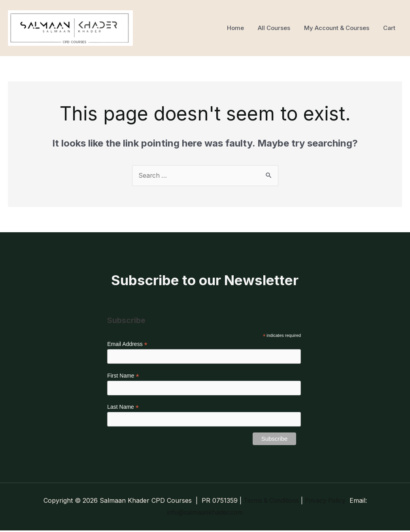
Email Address (127, 345)
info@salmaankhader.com (205, 514)
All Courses (279, 28)
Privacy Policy (327, 502)
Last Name (123, 408)
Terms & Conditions (270, 502)
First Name (123, 377)
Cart (390, 28)
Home (242, 28)
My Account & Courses (339, 28)
